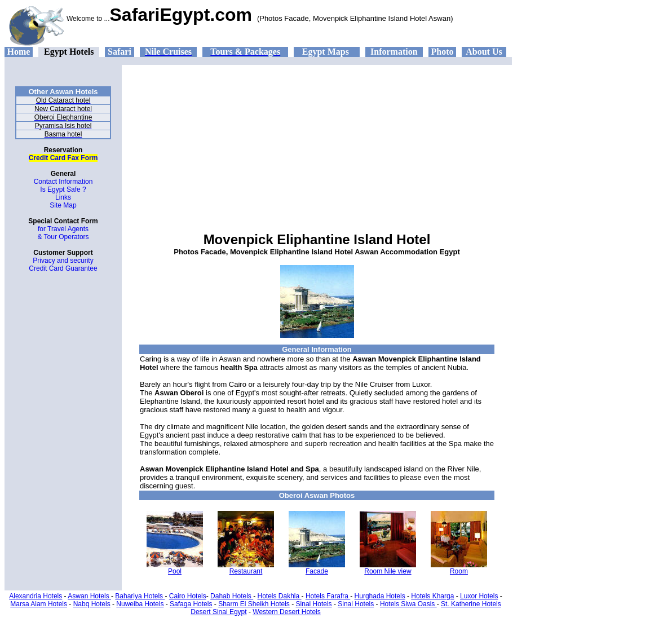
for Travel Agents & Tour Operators (63, 233)
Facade (317, 571)
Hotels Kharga (432, 596)
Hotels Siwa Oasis (408, 604)
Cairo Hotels (188, 596)
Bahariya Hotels (140, 596)
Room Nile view (388, 571)
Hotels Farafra (328, 596)
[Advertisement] (317, 144)
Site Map (63, 205)
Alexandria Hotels (36, 596)
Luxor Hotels (479, 596)
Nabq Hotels (92, 604)
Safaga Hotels (191, 604)
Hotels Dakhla (280, 596)
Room (459, 571)
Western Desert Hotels (287, 612)
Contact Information (63, 182)
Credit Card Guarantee (63, 268)
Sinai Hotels (314, 604)
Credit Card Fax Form (63, 158)
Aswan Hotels (89, 596)
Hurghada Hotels (380, 596)
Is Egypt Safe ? (63, 189)
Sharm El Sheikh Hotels (254, 604)
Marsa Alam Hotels (39, 604)
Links (63, 197)
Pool (175, 571)
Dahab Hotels (232, 596)
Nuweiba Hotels (140, 604)
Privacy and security (63, 261)
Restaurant (246, 571)
